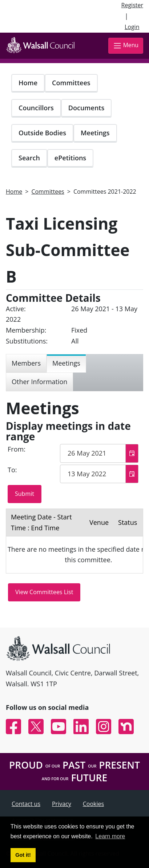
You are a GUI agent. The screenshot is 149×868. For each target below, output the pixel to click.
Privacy (62, 804)
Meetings (95, 133)
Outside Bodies (42, 133)
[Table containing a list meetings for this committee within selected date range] (74, 541)
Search (29, 158)
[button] (132, 453)
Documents (86, 108)
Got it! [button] (23, 855)
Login (132, 27)
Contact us (26, 804)
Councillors (36, 108)
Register (132, 5)
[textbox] (99, 453)
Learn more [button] (110, 836)
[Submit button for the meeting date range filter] (25, 494)
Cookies (93, 804)
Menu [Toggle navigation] (126, 46)
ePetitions (70, 158)
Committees (71, 83)
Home (28, 83)
